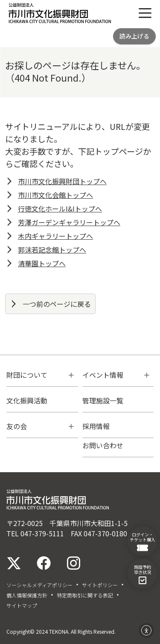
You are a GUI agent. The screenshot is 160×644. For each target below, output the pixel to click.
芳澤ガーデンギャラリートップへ (69, 222)
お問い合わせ (103, 445)
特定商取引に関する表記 (85, 595)
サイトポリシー (100, 585)
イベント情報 (103, 375)
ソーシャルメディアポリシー (39, 585)
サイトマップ (22, 606)
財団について (27, 375)
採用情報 (96, 426)
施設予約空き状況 (143, 574)
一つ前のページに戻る (57, 304)
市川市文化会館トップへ (55, 195)
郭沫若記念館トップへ (52, 250)
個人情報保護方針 (27, 595)
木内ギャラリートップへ (55, 236)
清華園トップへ (42, 263)
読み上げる (134, 36)
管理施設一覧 (103, 400)
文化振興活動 (27, 400)
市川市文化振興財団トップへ (62, 181)
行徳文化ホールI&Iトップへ (60, 209)
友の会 (17, 426)
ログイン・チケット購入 (143, 541)
